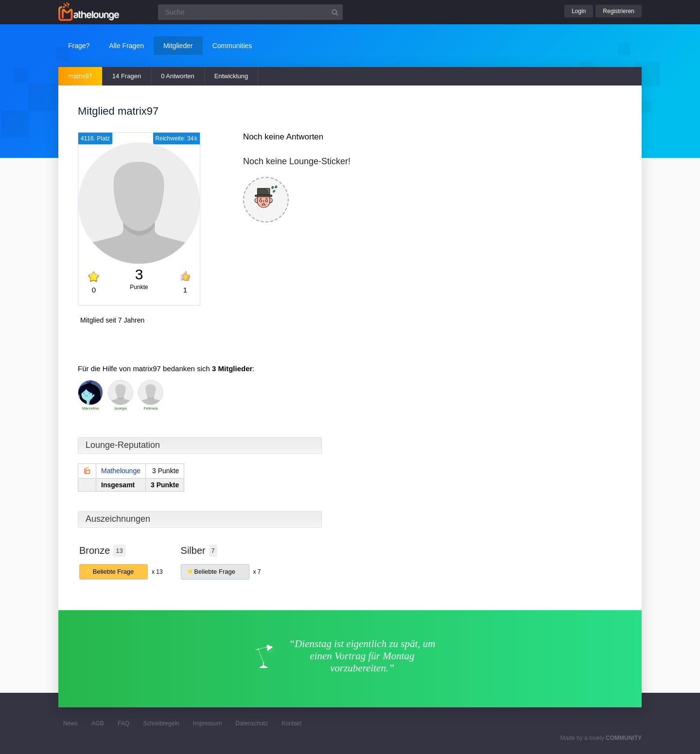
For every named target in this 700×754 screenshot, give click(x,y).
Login (579, 11)
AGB (97, 723)
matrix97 (80, 76)
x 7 (257, 572)
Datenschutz (252, 723)
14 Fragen (127, 76)
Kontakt (292, 723)
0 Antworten (178, 76)
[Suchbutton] (335, 12)
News (70, 723)
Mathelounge (121, 471)
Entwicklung (231, 76)
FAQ (123, 723)
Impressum (207, 723)
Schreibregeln (161, 723)
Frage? (79, 46)
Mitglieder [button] (178, 46)
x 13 (157, 572)
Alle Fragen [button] (126, 46)
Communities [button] (232, 46)
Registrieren (619, 11)
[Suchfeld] (250, 12)
